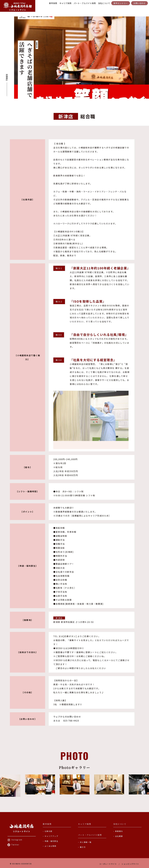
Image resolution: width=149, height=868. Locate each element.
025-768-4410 (71, 721)
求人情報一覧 (86, 842)
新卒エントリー (121, 3)
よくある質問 (50, 846)
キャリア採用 (65, 3)
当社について (104, 3)
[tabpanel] (82, 58)
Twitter (13, 845)
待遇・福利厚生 (51, 841)
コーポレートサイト (108, 864)
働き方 (83, 847)
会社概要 (119, 836)
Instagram (15, 840)
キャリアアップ (51, 836)
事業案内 (119, 831)
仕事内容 (49, 831)
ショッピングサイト (130, 864)
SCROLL (7, 78)
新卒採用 (53, 3)
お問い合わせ (139, 3)
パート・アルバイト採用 (85, 3)
